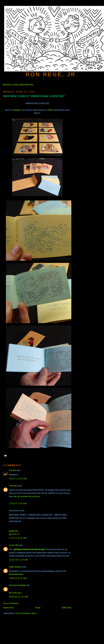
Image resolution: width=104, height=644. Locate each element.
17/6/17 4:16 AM (18, 504)
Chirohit (13, 470)
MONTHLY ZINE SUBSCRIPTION (18, 85)
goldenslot (14, 531)
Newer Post (8, 608)
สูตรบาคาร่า (14, 534)
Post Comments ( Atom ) (27, 613)
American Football (17, 585)
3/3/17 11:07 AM (18, 479)
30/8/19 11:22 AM (18, 597)
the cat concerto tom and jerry (27, 496)
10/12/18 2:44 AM (18, 560)
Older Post (67, 608)
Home (38, 608)
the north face (15, 593)
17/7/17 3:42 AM (18, 538)
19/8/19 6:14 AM (18, 578)
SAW (50, 110)
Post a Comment (11, 603)
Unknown (13, 486)
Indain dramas (16, 567)
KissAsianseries (16, 574)
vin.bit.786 (14, 545)
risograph (17, 110)
